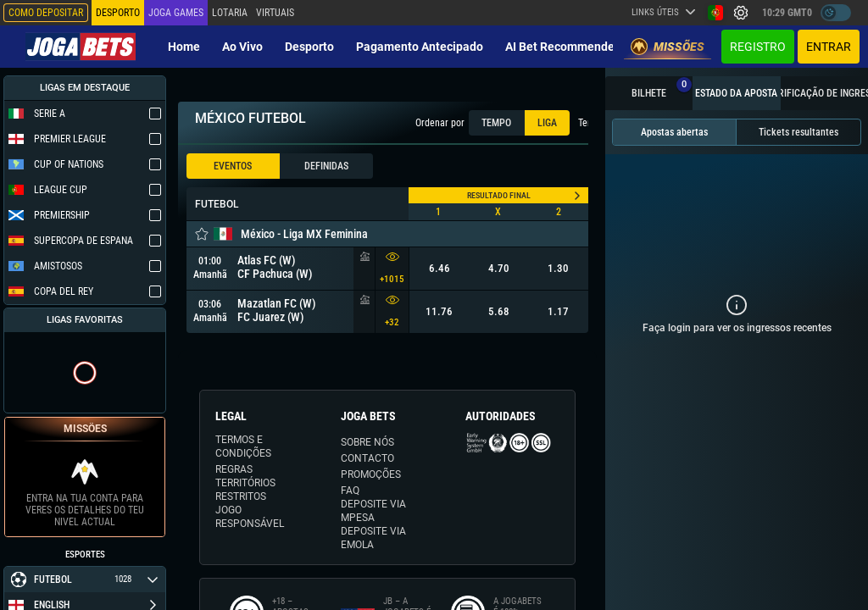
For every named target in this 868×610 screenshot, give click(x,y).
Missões (668, 47)
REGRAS (234, 469)
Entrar (829, 47)
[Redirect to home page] (81, 47)
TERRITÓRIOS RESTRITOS (245, 490)
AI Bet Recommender (562, 47)
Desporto (309, 47)
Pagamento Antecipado (420, 47)
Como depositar (46, 13)
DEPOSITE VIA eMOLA (373, 538)
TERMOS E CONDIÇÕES (243, 446)
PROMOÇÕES (371, 474)
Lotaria (230, 13)
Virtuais (275, 13)
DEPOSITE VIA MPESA (373, 511)
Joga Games (176, 13)
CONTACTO (367, 458)
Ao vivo (242, 47)
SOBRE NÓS (367, 442)
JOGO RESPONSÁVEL (250, 517)
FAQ (350, 491)
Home (184, 47)
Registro (758, 47)
